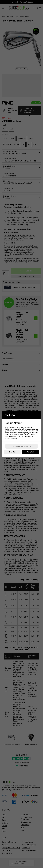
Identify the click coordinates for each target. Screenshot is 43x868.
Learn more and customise (21, 446)
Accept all (30, 452)
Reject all (13, 452)
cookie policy (20, 431)
